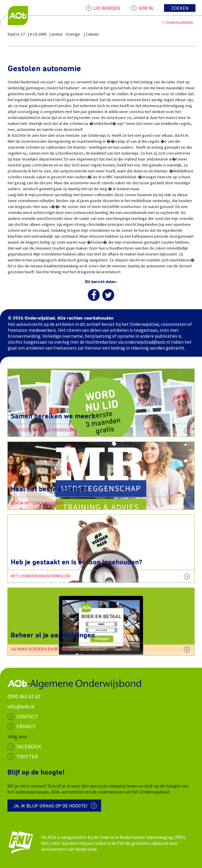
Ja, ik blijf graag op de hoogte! (51, 806)
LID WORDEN (107, 8)
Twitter (27, 757)
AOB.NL (146, 8)
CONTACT (27, 717)
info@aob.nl (21, 706)
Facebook (29, 746)
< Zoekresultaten (178, 22)
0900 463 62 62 (24, 696)
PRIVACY (26, 726)
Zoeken (180, 8)
